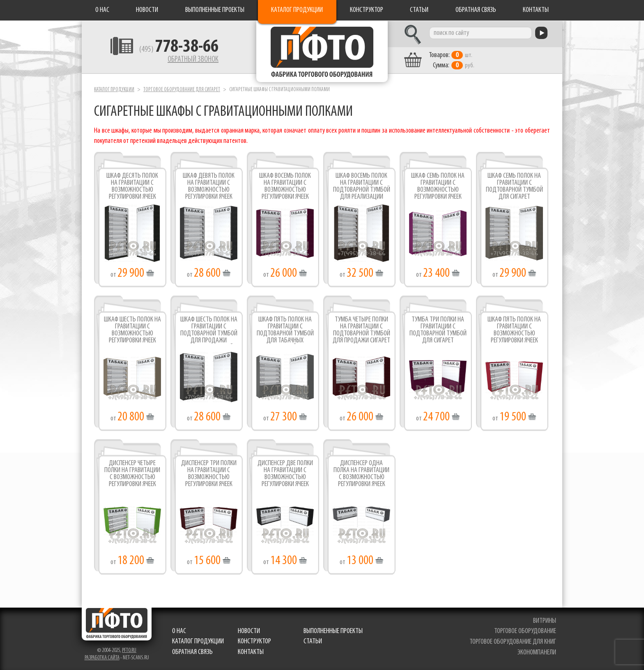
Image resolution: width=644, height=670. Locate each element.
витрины (545, 621)
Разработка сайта (102, 658)
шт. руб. (452, 60)
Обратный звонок (193, 60)
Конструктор (367, 10)
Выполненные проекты (215, 10)
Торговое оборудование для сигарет (182, 90)
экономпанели (537, 653)
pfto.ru (129, 650)
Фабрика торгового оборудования (322, 51)
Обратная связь (476, 10)
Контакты (536, 10)
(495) (179, 50)
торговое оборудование (525, 631)
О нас (102, 10)
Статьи (419, 10)
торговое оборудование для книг (513, 642)
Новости (147, 10)
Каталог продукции (297, 10)
